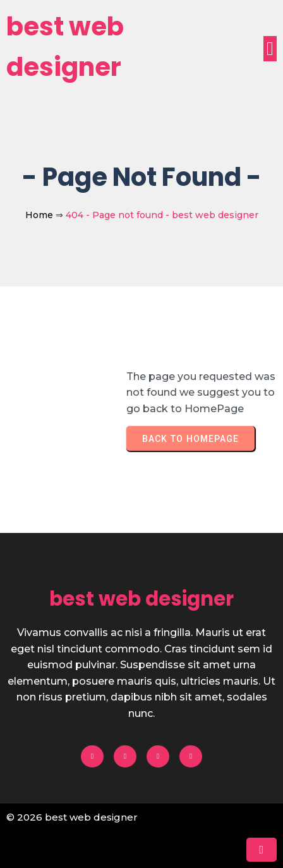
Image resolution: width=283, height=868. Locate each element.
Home (39, 215)
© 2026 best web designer (72, 817)
